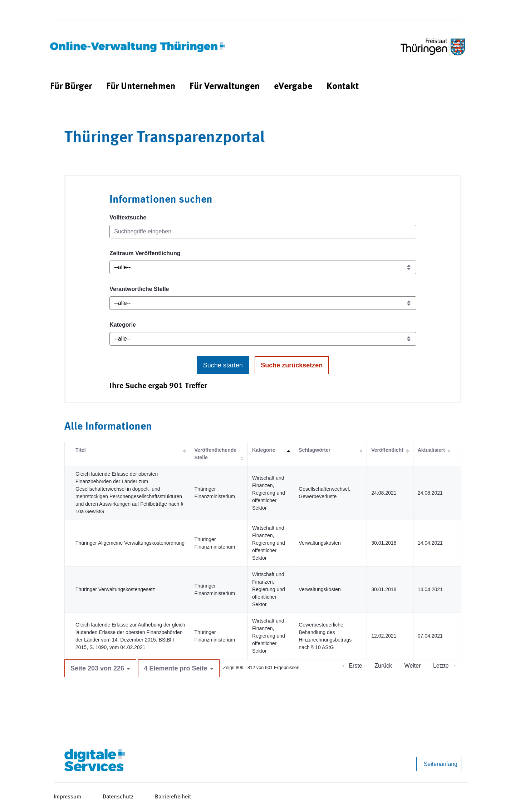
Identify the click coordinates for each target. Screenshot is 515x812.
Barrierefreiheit (173, 797)
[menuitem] (71, 87)
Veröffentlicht (387, 450)
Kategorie (123, 325)
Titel (81, 450)
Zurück (383, 666)
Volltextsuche (128, 217)
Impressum (67, 797)
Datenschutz (118, 797)
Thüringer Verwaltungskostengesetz (115, 589)
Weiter (413, 666)
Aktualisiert (431, 450)
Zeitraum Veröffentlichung (145, 253)
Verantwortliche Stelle (139, 289)
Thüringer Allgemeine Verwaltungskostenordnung (130, 543)
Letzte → (445, 666)
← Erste (352, 666)
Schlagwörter (315, 450)
